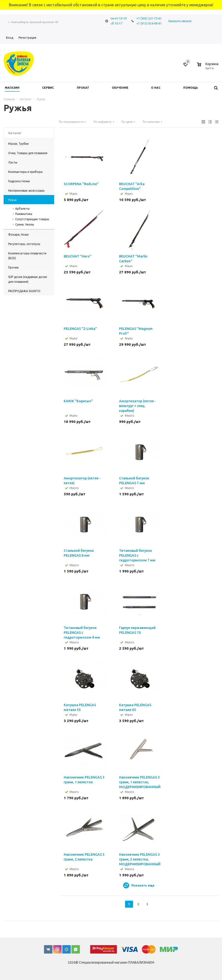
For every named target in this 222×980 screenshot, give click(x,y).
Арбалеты (22, 209)
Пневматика (24, 214)
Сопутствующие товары (32, 219)
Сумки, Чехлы (25, 224)
